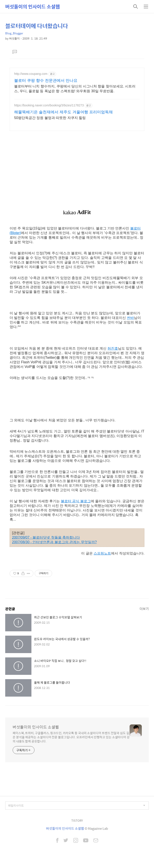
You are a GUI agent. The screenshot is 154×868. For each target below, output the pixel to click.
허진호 (113, 348)
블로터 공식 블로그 (76, 501)
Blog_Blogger (14, 33)
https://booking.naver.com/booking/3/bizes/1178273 (49, 105)
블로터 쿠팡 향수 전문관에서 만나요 (46, 80)
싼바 (130, 318)
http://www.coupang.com (31, 74)
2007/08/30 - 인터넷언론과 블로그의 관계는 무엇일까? (54, 542)
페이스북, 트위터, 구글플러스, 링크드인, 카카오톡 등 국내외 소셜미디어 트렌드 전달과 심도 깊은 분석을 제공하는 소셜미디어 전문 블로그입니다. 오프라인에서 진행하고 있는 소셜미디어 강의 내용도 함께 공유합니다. (71, 737)
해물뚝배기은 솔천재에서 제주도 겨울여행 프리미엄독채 (63, 112)
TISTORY (77, 820)
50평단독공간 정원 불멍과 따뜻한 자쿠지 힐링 (50, 118)
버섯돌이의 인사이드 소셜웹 (33, 7)
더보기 (144, 609)
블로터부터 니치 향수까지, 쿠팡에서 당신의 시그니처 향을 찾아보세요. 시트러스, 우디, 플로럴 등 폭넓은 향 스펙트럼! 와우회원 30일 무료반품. (75, 89)
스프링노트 (102, 553)
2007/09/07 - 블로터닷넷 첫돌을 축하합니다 (46, 537)
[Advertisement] (77, 165)
